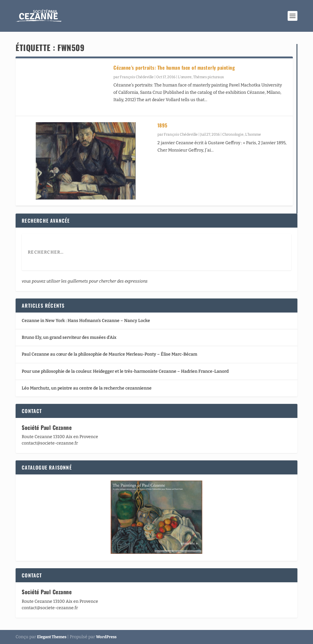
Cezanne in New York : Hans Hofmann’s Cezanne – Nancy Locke (86, 321)
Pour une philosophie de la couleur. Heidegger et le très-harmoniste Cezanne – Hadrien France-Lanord (125, 371)
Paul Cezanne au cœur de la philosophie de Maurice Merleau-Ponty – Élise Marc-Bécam (109, 354)
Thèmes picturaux (209, 77)
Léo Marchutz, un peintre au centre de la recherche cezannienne (87, 388)
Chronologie (233, 134)
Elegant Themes (52, 637)
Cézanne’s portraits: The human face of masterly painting (174, 68)
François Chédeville (137, 77)
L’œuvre (185, 77)
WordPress (106, 637)
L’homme (253, 134)
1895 (162, 125)
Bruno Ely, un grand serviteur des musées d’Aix (69, 337)
